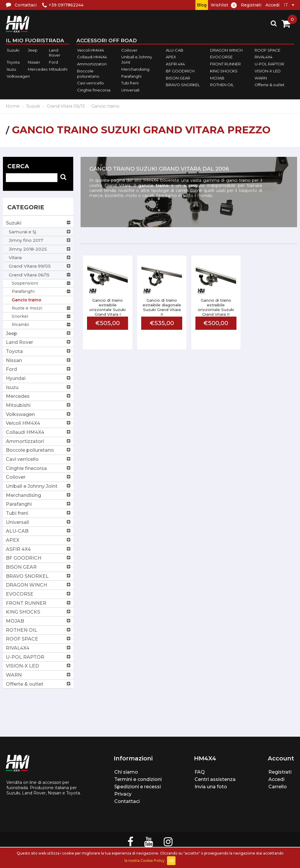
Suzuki (13, 50)
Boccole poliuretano (88, 74)
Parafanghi (131, 76)
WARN (261, 78)
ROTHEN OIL (222, 85)
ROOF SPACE (267, 50)
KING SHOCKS (224, 71)
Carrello (278, 787)
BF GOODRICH (180, 71)
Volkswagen (18, 76)
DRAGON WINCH (226, 50)
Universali (130, 90)
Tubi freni (130, 83)
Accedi (272, 5)
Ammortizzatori (92, 64)
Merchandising (135, 69)
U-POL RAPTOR (269, 64)
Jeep (33, 50)
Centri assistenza (215, 779)
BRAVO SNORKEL (183, 85)
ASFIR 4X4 (175, 64)
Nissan (34, 62)
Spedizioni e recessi (138, 787)
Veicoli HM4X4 (91, 50)
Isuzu (11, 69)
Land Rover (55, 53)
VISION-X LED (268, 71)
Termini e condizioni (138, 779)
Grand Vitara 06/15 (66, 106)
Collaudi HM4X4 (92, 57)
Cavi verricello (91, 83)
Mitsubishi (58, 69)
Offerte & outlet (270, 85)
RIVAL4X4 (264, 57)
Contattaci (127, 801)
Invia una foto (211, 787)
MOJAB (217, 78)
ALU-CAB (175, 50)
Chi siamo (126, 772)
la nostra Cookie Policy (145, 861)
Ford (53, 62)
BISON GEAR (178, 78)
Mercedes (38, 69)
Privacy (123, 794)
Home (13, 106)
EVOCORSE (221, 57)
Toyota (13, 62)
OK (171, 861)
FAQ (200, 772)
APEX (171, 57)
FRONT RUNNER (225, 64)
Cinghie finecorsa (94, 90)
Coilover (129, 50)
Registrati (251, 5)
